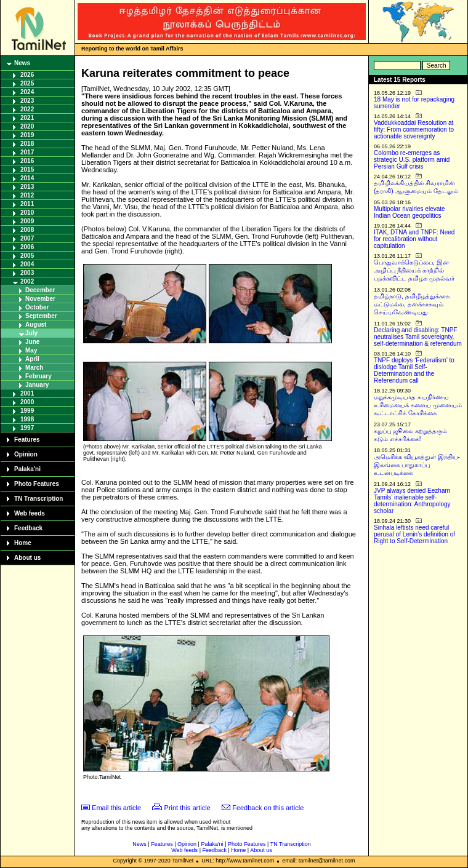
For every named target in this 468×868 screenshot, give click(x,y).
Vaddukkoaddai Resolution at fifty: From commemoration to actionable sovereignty (414, 129)
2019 (27, 135)
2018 (27, 144)
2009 (27, 221)
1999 (27, 411)
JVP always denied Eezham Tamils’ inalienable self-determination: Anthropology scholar (412, 501)
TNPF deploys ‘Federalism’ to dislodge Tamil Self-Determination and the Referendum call (414, 370)
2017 (27, 152)
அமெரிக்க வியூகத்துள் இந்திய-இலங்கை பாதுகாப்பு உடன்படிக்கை (417, 465)
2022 (27, 109)
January (37, 385)
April (32, 359)
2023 (27, 101)
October (37, 307)
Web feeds (30, 513)
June (32, 342)
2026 (27, 75)
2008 (27, 230)
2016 (27, 161)
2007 (27, 238)
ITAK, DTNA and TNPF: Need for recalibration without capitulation (414, 239)
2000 (27, 402)
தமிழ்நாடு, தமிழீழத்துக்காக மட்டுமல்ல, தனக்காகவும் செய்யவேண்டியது (412, 304)
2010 (27, 213)
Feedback (28, 528)
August (36, 325)
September (41, 316)
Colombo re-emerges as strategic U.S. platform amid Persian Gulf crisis (412, 160)
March (34, 368)
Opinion (26, 454)
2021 (27, 118)
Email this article (116, 808)
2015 (27, 169)
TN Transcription (38, 499)
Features (27, 440)
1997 (27, 428)
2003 (27, 273)
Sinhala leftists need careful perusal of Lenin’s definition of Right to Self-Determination (414, 534)
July (31, 333)
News (22, 63)
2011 (27, 204)
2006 (27, 247)
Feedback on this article (268, 808)
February (38, 376)
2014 (27, 178)
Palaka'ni (27, 469)
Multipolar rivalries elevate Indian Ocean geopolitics (409, 212)
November (40, 299)
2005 (27, 256)
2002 (27, 281)
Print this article (188, 808)
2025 (27, 83)
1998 (27, 419)
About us (27, 558)
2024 (27, 92)
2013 (27, 187)
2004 (27, 264)
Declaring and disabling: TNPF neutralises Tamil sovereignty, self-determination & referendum (418, 337)
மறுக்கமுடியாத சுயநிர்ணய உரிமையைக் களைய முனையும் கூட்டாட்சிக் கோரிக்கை (418, 405)
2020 (27, 126)
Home (23, 543)
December (40, 290)
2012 (27, 195)
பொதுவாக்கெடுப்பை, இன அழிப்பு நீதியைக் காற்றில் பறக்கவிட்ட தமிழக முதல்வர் (414, 270)
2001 (27, 393)
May (31, 350)
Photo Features (37, 484)
